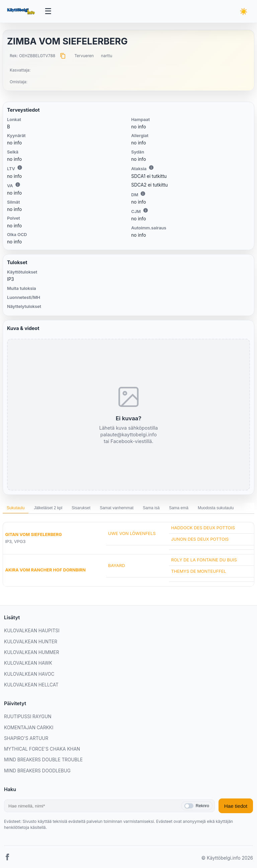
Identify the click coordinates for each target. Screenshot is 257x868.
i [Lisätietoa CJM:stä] (146, 210)
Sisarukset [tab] (81, 508)
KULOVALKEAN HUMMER (31, 652)
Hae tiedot (236, 806)
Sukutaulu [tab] (16, 508)
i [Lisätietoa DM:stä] (143, 194)
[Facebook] (7, 858)
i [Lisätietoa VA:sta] (18, 185)
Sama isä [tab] (151, 508)
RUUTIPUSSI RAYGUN (28, 717)
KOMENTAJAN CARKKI (29, 728)
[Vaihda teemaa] (244, 12)
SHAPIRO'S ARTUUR (26, 738)
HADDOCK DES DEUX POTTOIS (203, 528)
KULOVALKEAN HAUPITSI (32, 631)
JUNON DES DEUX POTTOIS (200, 539)
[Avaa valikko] (48, 11)
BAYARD (116, 566)
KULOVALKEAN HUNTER (31, 642)
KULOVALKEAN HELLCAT (31, 685)
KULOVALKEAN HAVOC (29, 674)
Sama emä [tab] (179, 508)
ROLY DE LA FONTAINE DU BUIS (204, 560)
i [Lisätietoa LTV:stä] (20, 168)
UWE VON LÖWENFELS (132, 533)
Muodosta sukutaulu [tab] (216, 508)
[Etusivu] (22, 11)
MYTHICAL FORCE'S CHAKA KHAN (42, 749)
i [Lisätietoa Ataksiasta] (151, 168)
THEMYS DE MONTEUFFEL (199, 571)
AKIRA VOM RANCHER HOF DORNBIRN (45, 570)
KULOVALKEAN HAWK (28, 663)
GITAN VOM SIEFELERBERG (33, 534)
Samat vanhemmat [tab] (117, 508)
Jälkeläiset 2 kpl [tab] (48, 508)
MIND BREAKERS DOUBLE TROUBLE (43, 760)
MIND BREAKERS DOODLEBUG (37, 771)
